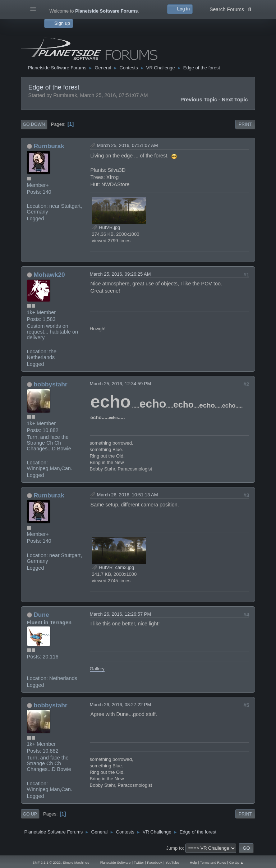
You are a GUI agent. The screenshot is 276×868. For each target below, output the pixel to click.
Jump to (175, 848)
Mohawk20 (49, 275)
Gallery (97, 669)
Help (193, 862)
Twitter (139, 862)
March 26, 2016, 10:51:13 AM (128, 495)
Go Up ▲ (236, 862)
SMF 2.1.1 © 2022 (46, 862)
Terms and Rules (213, 862)
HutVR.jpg (106, 227)
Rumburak (49, 146)
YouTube (172, 862)
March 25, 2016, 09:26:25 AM (120, 274)
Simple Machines (76, 862)
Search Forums (230, 9)
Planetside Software (115, 862)
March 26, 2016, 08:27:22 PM (121, 705)
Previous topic (199, 100)
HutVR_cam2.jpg (113, 567)
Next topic (235, 100)
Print (245, 124)
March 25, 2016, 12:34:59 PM (121, 384)
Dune (41, 615)
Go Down (34, 124)
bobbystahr (50, 384)
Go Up (30, 814)
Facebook (155, 862)
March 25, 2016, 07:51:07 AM (128, 145)
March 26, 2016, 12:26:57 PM (121, 614)
